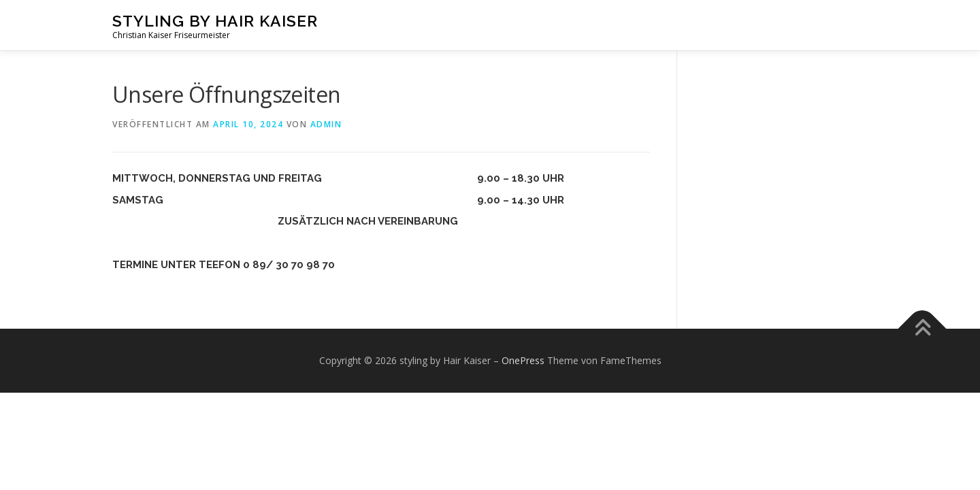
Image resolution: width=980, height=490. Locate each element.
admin (326, 124)
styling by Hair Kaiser (215, 21)
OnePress (523, 360)
